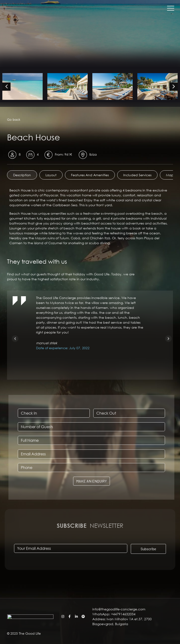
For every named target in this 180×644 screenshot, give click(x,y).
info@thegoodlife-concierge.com (119, 623)
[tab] (22, 175)
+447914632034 (123, 628)
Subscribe (148, 549)
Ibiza (93, 154)
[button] (15, 339)
